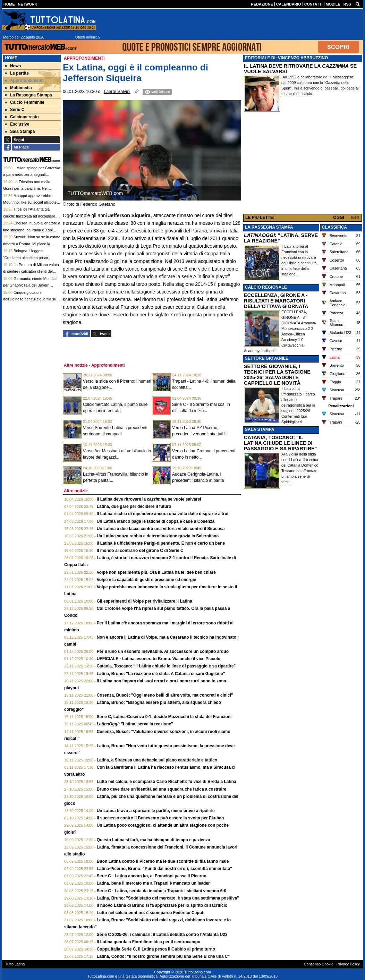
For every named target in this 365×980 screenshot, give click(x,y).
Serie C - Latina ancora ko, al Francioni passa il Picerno (152, 876)
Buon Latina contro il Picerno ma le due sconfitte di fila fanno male (163, 861)
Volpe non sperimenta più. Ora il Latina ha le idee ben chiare (156, 572)
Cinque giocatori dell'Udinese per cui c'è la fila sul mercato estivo (30, 299)
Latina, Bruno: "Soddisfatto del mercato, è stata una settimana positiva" (168, 898)
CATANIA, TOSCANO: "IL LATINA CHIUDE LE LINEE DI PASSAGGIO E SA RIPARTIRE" (280, 443)
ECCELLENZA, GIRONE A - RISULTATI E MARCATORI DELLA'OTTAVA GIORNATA (276, 301)
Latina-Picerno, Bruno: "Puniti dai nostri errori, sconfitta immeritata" (164, 869)
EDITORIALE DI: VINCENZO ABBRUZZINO (286, 58)
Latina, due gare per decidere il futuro (134, 506)
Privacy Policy (348, 964)
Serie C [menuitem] (15, 110)
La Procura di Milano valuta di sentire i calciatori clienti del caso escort (31, 271)
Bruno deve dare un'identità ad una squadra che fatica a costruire (162, 789)
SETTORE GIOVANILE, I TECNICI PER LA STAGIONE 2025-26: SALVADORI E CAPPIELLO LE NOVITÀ (277, 375)
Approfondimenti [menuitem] (24, 80)
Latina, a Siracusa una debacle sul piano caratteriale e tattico (157, 760)
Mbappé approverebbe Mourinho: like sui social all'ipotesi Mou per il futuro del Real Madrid (31, 202)
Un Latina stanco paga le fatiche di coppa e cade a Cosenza (156, 521)
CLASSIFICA (334, 227)
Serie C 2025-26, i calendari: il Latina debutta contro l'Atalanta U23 (162, 935)
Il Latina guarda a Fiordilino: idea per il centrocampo (149, 942)
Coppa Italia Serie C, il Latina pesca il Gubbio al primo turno (156, 949)
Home (11, 58)
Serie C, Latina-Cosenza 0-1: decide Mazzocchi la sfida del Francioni (164, 717)
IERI (355, 218)
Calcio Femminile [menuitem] (25, 102)
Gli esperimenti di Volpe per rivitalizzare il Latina (145, 601)
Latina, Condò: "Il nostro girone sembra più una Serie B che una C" (163, 956)
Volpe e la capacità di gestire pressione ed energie (147, 580)
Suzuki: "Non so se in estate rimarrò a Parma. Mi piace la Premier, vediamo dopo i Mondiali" (32, 244)
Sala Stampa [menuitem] (20, 131)
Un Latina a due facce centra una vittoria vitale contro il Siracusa (161, 529)
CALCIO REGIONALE (266, 287)
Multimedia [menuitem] (18, 88)
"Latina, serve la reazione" (135, 724)
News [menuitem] (13, 66)
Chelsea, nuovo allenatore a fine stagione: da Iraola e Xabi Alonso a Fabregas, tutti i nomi (32, 230)
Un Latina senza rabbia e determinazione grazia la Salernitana (158, 536)
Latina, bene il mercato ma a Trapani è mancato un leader (153, 883)
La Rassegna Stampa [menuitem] (28, 95)
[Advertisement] (303, 164)
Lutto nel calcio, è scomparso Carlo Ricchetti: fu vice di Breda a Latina (167, 782)
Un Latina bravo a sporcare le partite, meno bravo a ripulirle (156, 811)
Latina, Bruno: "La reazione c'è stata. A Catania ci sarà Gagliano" (161, 674)
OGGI (338, 218)
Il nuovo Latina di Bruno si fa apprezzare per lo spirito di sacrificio (162, 905)
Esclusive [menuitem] (17, 124)
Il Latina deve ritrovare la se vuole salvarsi (149, 499)
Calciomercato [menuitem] (22, 117)
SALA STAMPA (260, 429)
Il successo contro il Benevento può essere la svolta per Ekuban (160, 818)
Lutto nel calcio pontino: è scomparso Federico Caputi (151, 913)
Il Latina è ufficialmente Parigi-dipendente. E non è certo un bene (161, 543)
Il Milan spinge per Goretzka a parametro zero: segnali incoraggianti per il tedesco (32, 175)
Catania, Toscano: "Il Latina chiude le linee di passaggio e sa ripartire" (166, 666)
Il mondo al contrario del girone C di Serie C (140, 551)
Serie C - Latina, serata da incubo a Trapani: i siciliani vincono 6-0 (162, 891)
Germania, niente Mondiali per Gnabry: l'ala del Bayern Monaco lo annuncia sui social (30, 285)
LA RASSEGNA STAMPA (269, 227)
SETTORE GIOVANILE (267, 358)
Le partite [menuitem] (17, 73)
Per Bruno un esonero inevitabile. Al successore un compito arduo (163, 651)
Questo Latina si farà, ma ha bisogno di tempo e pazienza (154, 840)
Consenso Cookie (319, 964)
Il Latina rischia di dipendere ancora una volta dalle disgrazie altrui (163, 514)
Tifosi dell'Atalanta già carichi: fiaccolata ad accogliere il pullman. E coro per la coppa (31, 216)
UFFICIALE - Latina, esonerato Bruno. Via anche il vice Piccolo (159, 659)
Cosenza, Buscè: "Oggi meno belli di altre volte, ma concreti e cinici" (165, 695)
